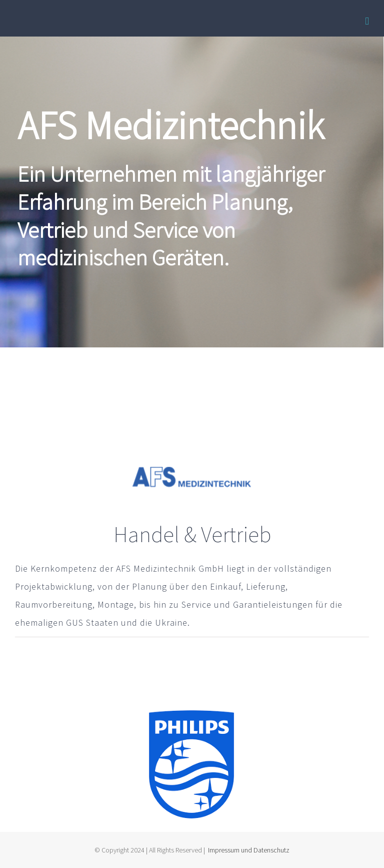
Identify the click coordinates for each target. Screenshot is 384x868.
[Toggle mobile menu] (367, 21)
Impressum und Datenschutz (249, 850)
